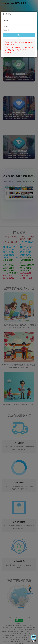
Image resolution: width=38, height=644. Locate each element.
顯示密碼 (6, 30)
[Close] (35, 14)
